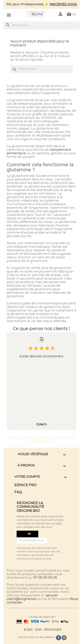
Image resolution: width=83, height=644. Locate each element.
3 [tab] (19, 438)
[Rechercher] (41, 25)
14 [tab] (68, 438)
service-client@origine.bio (33, 597)
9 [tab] (46, 438)
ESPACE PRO (25, 485)
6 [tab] (33, 438)
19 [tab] (46, 442)
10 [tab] (50, 438)
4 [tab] (24, 438)
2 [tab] (15, 438)
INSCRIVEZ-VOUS (63, 4)
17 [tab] (37, 442)
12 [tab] (59, 438)
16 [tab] (33, 442)
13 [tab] (64, 438)
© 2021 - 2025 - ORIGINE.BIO (43, 630)
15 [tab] (73, 438)
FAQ (18, 492)
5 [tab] (28, 438)
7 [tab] (37, 438)
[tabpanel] (41, 381)
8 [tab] (42, 438)
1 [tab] (11, 438)
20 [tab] (50, 442)
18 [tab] (42, 442)
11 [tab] (55, 438)
